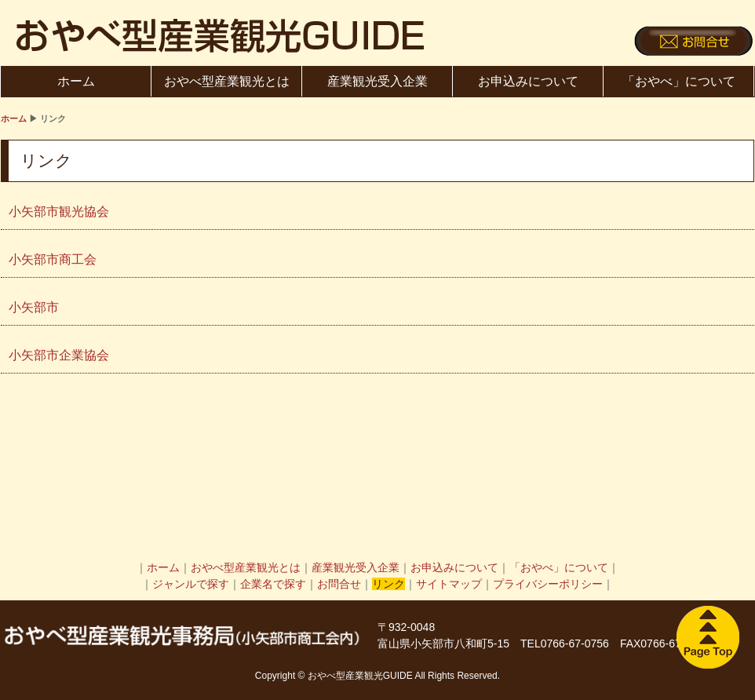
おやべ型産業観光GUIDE (221, 35)
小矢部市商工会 (53, 259)
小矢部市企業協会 (59, 355)
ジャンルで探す (191, 584)
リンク (388, 584)
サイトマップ (449, 584)
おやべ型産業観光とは (227, 81)
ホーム (76, 81)
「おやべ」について (679, 81)
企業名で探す (273, 584)
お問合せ (339, 584)
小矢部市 (34, 307)
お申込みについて (528, 81)
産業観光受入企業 (377, 81)
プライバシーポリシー (548, 584)
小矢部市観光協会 (59, 211)
